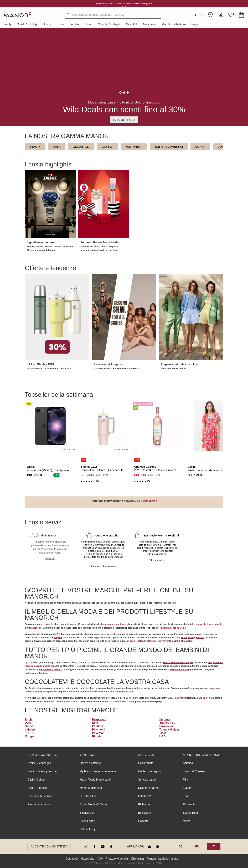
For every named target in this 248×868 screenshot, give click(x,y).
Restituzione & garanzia (42, 771)
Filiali (186, 780)
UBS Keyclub (88, 796)
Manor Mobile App (91, 788)
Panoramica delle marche (162, 859)
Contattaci (72, 859)
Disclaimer (138, 859)
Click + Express (37, 788)
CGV (100, 859)
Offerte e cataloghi (91, 763)
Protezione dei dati (117, 859)
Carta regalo (146, 763)
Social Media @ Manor (94, 804)
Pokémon (98, 733)
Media (187, 821)
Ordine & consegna (39, 763)
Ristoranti (189, 804)
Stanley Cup (167, 723)
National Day (88, 829)
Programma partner (40, 804)
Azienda (188, 763)
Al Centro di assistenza (49, 847)
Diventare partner (149, 788)
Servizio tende (147, 780)
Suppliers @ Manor (39, 796)
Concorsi (144, 821)
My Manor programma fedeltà (98, 771)
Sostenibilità (190, 813)
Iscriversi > (150, 501)
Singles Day (87, 813)
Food (186, 796)
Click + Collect (36, 780)
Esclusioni (144, 813)
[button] (8, 24)
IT (199, 15)
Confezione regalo (149, 771)
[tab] (120, 93)
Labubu (30, 730)
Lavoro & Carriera (194, 771)
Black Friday (87, 821)
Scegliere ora (124, 120)
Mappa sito (87, 859)
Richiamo (144, 804)
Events (187, 788)
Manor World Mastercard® (96, 780)
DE (180, 847)
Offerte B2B (145, 796)
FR (197, 847)
